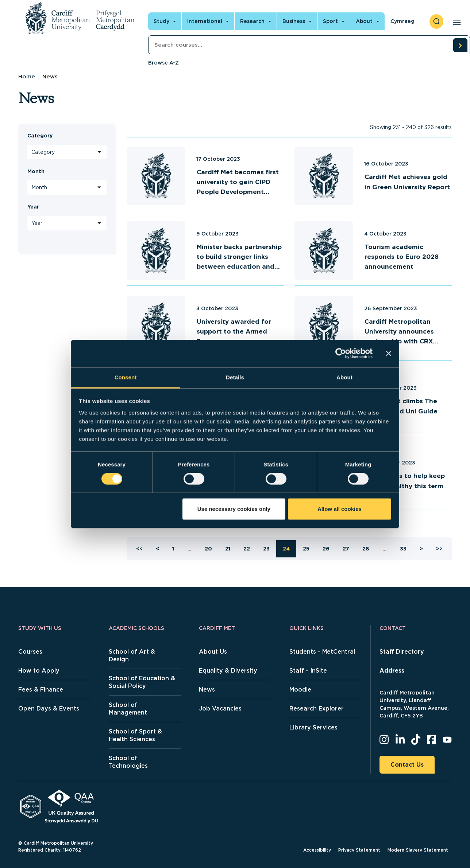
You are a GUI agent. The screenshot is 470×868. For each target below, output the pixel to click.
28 (366, 549)
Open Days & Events (49, 709)
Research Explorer (317, 709)
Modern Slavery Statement (418, 850)
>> (439, 549)
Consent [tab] (126, 377)
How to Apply (39, 671)
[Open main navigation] (455, 22)
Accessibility (317, 850)
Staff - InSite (308, 671)
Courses (30, 652)
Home (27, 77)
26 (326, 549)
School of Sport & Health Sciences (135, 735)
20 (208, 549)
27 (346, 549)
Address (392, 671)
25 (306, 549)
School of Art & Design (132, 655)
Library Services (313, 727)
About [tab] (344, 377)
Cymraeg (402, 21)
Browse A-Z (163, 63)
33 (403, 549)
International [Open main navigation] (205, 21)
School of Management (128, 709)
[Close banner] (389, 353)
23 (266, 549)
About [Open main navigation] (364, 21)
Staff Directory (402, 652)
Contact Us (407, 765)
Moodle (300, 690)
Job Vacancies (220, 709)
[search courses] (460, 45)
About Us (213, 652)
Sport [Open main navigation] (330, 21)
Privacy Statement (359, 850)
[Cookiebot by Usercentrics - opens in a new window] (341, 353)
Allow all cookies (340, 509)
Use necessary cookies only (234, 509)
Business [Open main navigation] (294, 21)
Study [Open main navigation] (161, 21)
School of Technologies (128, 762)
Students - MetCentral (322, 652)
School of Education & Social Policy (142, 682)
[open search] (436, 22)
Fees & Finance (41, 690)
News (207, 690)
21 (228, 549)
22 (247, 549)
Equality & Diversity (228, 671)
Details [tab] (235, 377)
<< (139, 549)
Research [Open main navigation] (252, 21)
